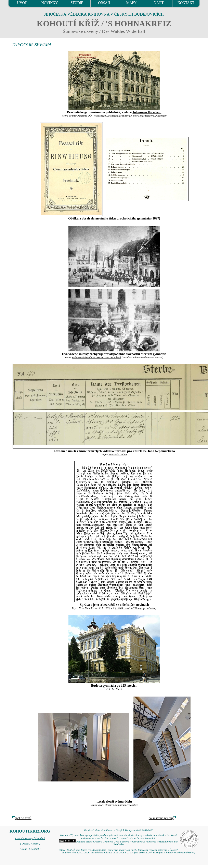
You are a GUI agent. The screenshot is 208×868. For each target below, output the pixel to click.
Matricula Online (118, 455)
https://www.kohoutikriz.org (181, 853)
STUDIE (77, 3)
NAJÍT (159, 3)
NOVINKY (49, 3)
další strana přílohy (161, 818)
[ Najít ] (24, 849)
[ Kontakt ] (35, 849)
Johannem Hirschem (147, 112)
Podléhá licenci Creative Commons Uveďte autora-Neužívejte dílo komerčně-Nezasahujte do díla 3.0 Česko (118, 843)
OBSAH (104, 3)
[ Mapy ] (36, 844)
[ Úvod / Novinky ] (25, 838)
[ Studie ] (40, 838)
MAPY (131, 3)
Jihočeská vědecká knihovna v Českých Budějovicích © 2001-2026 (119, 830)
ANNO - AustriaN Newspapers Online (136, 608)
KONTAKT (186, 3)
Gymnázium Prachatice (126, 805)
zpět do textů (23, 818)
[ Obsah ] (25, 844)
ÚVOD (22, 3)
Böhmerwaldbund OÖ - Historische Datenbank (93, 116)
